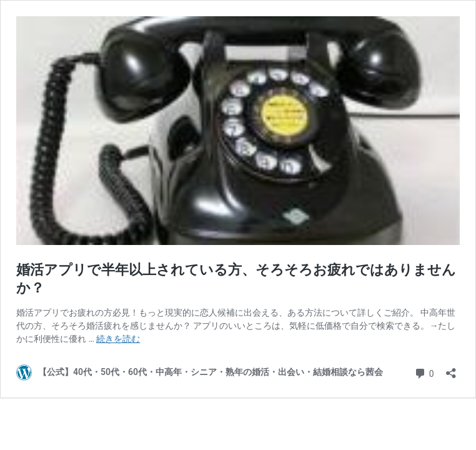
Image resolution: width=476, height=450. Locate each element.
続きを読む (118, 339)
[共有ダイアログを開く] (451, 369)
